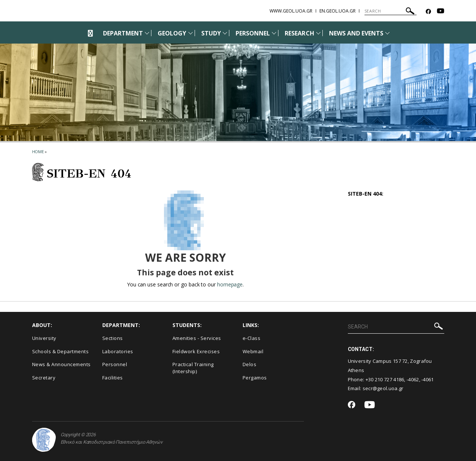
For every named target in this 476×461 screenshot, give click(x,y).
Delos (250, 364)
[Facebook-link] (428, 12)
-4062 (413, 379)
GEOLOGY (172, 33)
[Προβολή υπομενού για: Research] (318, 33)
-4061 (428, 379)
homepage (230, 284)
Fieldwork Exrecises (196, 351)
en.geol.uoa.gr (338, 11)
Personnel (115, 364)
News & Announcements (61, 364)
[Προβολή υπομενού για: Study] (225, 33)
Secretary (44, 378)
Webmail (253, 351)
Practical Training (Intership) (193, 368)
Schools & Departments (61, 351)
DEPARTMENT (123, 33)
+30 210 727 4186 (385, 379)
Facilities (113, 378)
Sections (113, 338)
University (44, 338)
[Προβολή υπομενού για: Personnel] (274, 33)
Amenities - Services (197, 338)
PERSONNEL (253, 33)
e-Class (252, 338)
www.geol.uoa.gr (291, 11)
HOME (38, 152)
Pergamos (255, 378)
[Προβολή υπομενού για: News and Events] (387, 33)
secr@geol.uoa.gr (383, 388)
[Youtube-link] (441, 12)
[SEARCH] (391, 11)
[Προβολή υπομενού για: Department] (147, 33)
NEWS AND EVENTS (356, 33)
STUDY (211, 33)
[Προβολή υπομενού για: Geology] (191, 33)
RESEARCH (299, 33)
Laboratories (118, 351)
